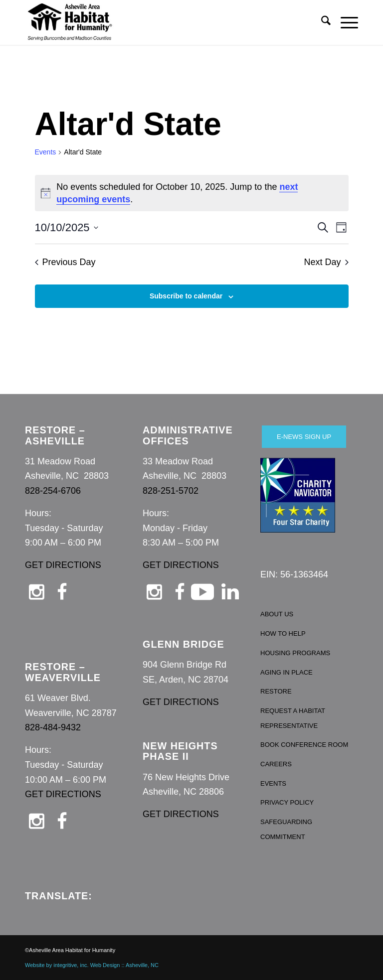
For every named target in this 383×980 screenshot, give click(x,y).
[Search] (321, 22)
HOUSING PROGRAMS (295, 653)
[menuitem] (321, 22)
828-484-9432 (53, 727)
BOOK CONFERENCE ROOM (304, 745)
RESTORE (276, 691)
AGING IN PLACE (287, 672)
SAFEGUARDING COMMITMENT (286, 829)
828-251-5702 (171, 491)
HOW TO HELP (283, 633)
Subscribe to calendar (186, 296)
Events (46, 152)
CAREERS (276, 764)
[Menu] (344, 22)
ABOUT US (277, 614)
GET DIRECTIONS (63, 565)
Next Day (326, 262)
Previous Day (65, 262)
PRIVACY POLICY (287, 802)
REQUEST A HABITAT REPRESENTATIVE (293, 718)
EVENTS (273, 783)
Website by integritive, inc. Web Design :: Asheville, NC (92, 965)
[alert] (192, 193)
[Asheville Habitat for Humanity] (70, 22)
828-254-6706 (53, 491)
